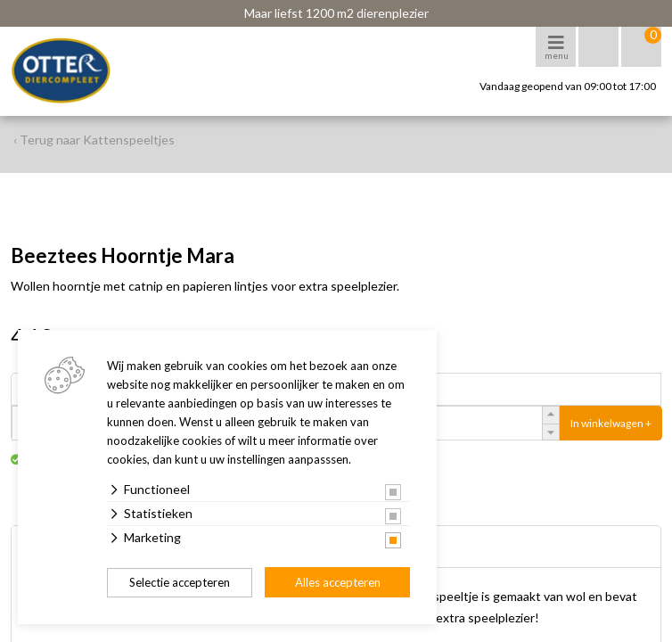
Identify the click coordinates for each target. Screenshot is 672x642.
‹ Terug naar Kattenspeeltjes (94, 140)
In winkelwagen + (611, 423)
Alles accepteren (338, 582)
